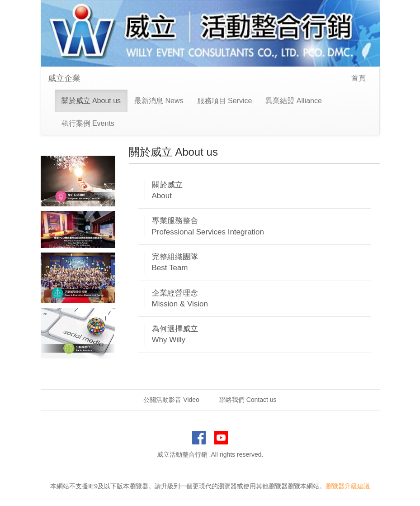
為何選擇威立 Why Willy (175, 334)
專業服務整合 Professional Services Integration (208, 226)
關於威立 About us (91, 101)
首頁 (359, 78)
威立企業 (64, 78)
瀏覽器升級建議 (348, 486)
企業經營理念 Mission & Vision (180, 298)
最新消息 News (159, 101)
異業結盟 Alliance (293, 101)
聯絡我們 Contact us (248, 400)
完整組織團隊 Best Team (175, 262)
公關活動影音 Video (171, 400)
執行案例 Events (88, 123)
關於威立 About (167, 190)
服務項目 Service (225, 101)
